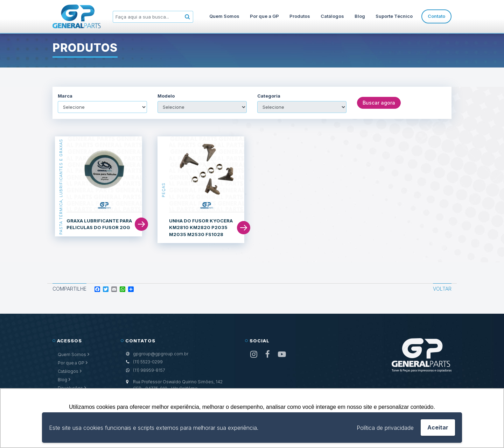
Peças (163, 190)
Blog (360, 16)
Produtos (300, 16)
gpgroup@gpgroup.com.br (161, 354)
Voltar (442, 289)
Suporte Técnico (394, 16)
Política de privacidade (385, 428)
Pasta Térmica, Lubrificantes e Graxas (61, 186)
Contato (436, 16)
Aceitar (438, 427)
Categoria (269, 96)
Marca (65, 96)
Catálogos (332, 16)
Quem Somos (224, 16)
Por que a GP (264, 16)
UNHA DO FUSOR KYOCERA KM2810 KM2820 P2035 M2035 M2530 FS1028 (201, 227)
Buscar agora (379, 103)
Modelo (166, 96)
